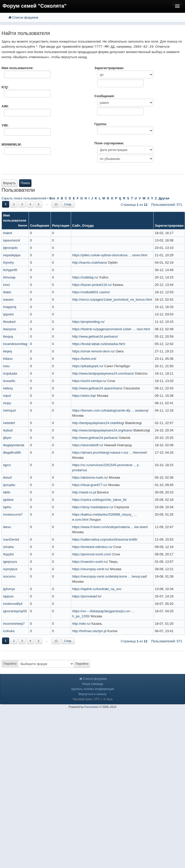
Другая (164, 198)
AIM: (5, 106)
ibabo (7, 292)
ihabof (8, 233)
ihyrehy (8, 263)
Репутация (61, 226)
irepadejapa (12, 255)
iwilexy (8, 388)
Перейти (10, 664)
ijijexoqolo (10, 248)
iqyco (7, 465)
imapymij (10, 307)
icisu (6, 366)
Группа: (101, 124)
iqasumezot (11, 240)
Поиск (25, 183)
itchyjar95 (10, 270)
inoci (7, 285)
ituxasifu (9, 381)
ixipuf (7, 396)
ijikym (7, 438)
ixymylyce (10, 569)
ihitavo (8, 359)
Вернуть (9, 183)
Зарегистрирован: (109, 68)
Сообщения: (105, 96)
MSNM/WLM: (12, 144)
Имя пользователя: (18, 68)
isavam (8, 299)
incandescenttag (15, 344)
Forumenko (91, 707)
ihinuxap (9, 277)
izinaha (8, 547)
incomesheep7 (14, 624)
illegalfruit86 (12, 452)
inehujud (9, 410)
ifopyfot (8, 554)
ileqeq (8, 351)
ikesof (7, 477)
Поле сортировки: (109, 143)
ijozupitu (9, 485)
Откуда (88, 226)
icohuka (9, 631)
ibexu (7, 527)
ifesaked (9, 322)
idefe (7, 492)
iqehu (7, 507)
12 (56, 204)
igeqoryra (10, 562)
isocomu (9, 576)
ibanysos (10, 329)
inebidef (9, 423)
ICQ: (5, 87)
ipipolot (8, 314)
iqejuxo (8, 596)
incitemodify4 (13, 604)
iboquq (8, 336)
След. (68, 204)
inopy (7, 403)
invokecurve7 (13, 514)
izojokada (10, 373)
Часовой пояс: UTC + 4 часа (93, 699)
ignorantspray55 (15, 611)
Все (52, 198)
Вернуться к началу (92, 694)
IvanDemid (11, 539)
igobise (8, 500)
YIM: (5, 125)
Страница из (134, 205)
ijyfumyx (9, 589)
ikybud (8, 430)
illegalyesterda (14, 445)
